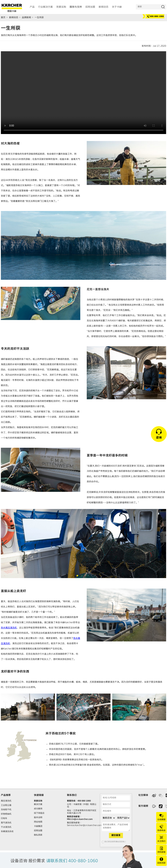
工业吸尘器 (6, 805)
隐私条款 (38, 835)
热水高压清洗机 (9, 628)
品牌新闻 (26, 18)
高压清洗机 (6, 801)
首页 (3, 18)
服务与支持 (76, 7)
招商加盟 (38, 831)
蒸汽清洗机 (6, 823)
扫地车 (4, 818)
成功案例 (38, 809)
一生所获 (39, 18)
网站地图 (38, 822)
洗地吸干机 (6, 810)
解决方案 (38, 804)
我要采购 (38, 801)
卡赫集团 (38, 826)
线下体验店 (39, 813)
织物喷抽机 (6, 814)
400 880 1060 (84, 801)
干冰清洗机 (6, 827)
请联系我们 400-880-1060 (72, 861)
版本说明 (38, 818)
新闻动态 (14, 18)
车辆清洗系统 (7, 832)
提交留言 (116, 835)
